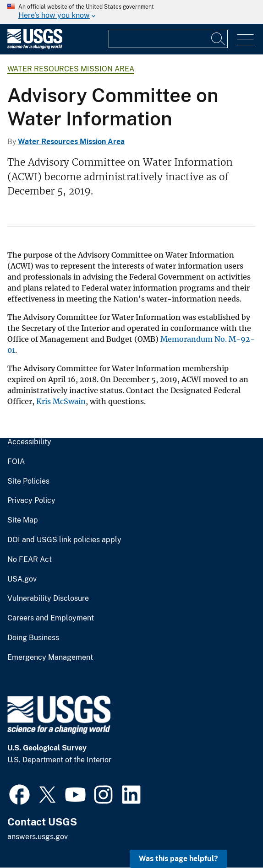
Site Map (23, 520)
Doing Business (33, 638)
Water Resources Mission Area (71, 69)
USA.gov (22, 579)
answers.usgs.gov (38, 837)
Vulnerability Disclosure (48, 598)
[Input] (168, 39)
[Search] (219, 39)
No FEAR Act (30, 560)
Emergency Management (50, 658)
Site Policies (28, 481)
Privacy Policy (31, 501)
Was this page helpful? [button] (178, 859)
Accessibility (29, 442)
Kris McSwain (61, 401)
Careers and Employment (51, 618)
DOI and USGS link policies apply (64, 540)
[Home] (35, 47)
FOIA (16, 462)
